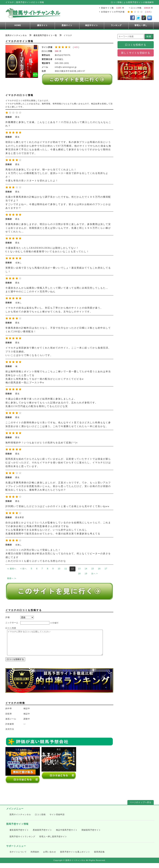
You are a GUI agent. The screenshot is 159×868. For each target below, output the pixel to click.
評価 (8, 617)
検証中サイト (92, 25)
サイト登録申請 (57, 819)
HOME (18, 25)
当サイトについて (18, 857)
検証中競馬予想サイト (67, 835)
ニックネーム (12, 623)
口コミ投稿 (40, 819)
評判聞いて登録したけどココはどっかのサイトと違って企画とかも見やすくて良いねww (58, 506)
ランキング (116, 25)
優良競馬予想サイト (19, 835)
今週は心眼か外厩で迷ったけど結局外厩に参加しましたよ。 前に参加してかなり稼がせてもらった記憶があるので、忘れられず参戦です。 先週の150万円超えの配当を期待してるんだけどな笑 (52, 403)
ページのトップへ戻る (141, 807)
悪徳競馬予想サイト (42, 835)
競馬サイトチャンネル (20, 819)
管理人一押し (141, 25)
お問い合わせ (50, 857)
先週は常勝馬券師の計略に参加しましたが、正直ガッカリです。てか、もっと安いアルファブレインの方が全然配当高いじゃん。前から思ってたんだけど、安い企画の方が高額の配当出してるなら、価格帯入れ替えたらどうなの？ (58, 486)
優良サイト (42, 25)
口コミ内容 (11, 628)
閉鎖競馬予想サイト (91, 835)
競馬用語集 (99, 857)
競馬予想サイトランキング (22, 842)
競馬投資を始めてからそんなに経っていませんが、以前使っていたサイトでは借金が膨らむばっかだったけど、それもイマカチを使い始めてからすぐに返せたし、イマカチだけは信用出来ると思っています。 (58, 463)
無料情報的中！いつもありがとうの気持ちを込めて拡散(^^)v (42, 443)
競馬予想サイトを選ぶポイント (75, 857)
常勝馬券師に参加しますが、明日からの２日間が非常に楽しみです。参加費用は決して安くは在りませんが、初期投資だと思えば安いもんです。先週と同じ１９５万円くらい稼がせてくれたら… (58, 228)
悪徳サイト (67, 25)
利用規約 (35, 857)
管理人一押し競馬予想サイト (53, 842)
